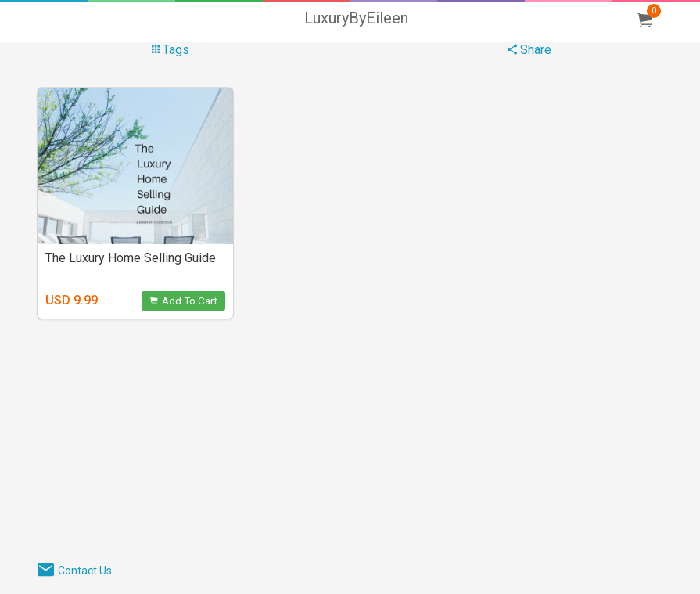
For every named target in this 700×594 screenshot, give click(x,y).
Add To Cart (183, 301)
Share (529, 50)
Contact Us (85, 571)
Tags (171, 50)
